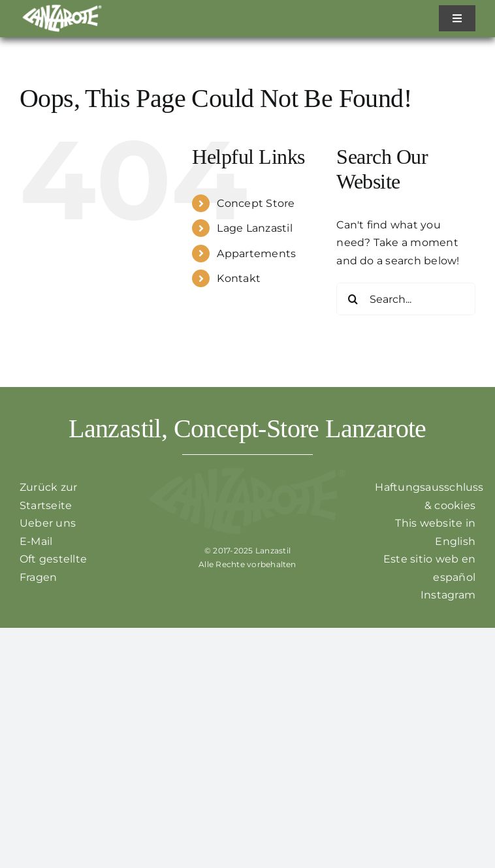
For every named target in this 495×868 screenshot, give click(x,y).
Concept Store (256, 203)
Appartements (256, 254)
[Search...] (406, 299)
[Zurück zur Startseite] (62, 8)
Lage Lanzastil (254, 228)
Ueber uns (48, 523)
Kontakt (239, 278)
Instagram (448, 595)
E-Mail (36, 541)
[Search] (353, 299)
